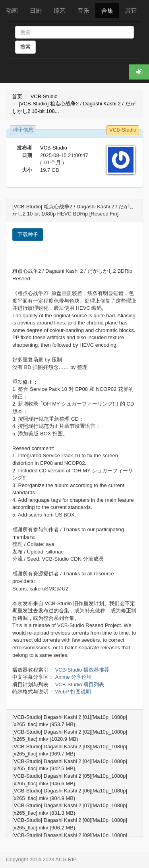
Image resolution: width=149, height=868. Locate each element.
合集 (107, 11)
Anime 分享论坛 (74, 677)
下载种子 (28, 234)
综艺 (60, 11)
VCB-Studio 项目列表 (80, 684)
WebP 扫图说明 (73, 692)
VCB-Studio (44, 96)
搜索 (25, 47)
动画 (12, 11)
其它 (131, 11)
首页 (17, 96)
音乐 (83, 11)
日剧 (36, 11)
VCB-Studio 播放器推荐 (82, 670)
